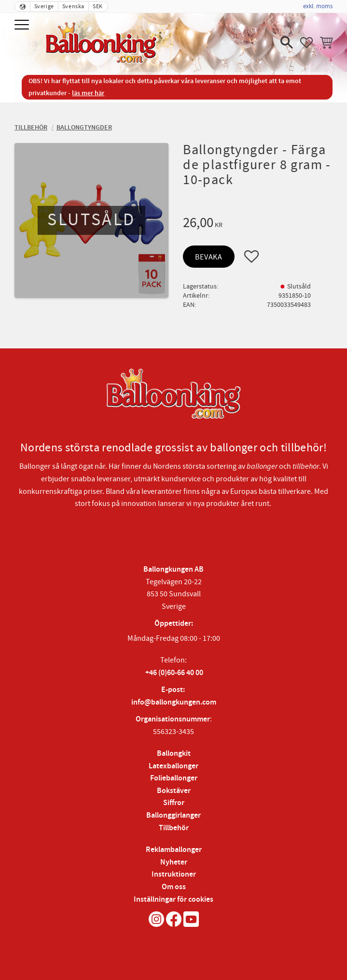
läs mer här (88, 93)
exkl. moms (318, 6)
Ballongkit (174, 754)
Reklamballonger (174, 850)
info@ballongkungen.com (174, 702)
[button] (23, 25)
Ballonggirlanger (173, 815)
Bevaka (209, 257)
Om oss (174, 887)
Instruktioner (174, 874)
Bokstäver (174, 791)
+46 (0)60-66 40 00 (174, 673)
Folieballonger (174, 778)
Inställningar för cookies (173, 900)
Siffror (174, 803)
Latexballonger (173, 766)
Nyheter (174, 862)
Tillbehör (174, 828)
